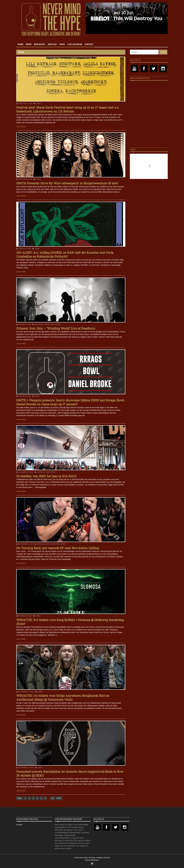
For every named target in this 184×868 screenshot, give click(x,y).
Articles (52, 44)
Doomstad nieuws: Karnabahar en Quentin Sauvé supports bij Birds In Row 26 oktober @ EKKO (70, 773)
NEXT (59, 798)
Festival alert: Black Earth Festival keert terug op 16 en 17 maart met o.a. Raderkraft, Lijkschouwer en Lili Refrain (68, 109)
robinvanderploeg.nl (92, 860)
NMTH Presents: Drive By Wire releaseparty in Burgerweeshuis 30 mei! (67, 183)
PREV (20, 798)
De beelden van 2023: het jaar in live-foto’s (46, 476)
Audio (48, 544)
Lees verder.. (21, 126)
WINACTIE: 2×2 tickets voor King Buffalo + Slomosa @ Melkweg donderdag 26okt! (70, 622)
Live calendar (75, 44)
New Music (40, 44)
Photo (53, 472)
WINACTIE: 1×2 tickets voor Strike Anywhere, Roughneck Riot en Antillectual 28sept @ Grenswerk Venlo (63, 698)
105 (52, 798)
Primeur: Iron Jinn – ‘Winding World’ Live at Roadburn (56, 328)
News (29, 44)
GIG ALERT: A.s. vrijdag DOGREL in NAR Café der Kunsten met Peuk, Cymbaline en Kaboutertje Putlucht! (65, 255)
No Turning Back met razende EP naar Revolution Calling (57, 548)
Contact (89, 44)
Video (62, 44)
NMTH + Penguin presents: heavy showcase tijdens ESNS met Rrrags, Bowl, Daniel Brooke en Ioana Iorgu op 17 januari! (70, 402)
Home (20, 44)
